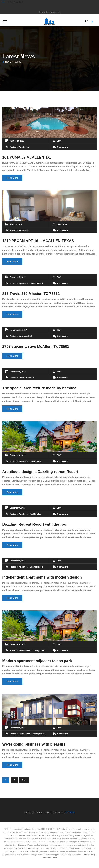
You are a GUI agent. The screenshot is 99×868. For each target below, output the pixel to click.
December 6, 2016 (18, 372)
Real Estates (35, 461)
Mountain (30, 378)
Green (22, 378)
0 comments (60, 147)
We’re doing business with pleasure (34, 744)
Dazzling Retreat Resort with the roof (35, 524)
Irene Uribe (62, 224)
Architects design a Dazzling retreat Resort (40, 472)
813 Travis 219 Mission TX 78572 (31, 294)
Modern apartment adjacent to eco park (37, 661)
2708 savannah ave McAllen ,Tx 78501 (36, 346)
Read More (12, 178)
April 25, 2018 (16, 224)
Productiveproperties (50, 12)
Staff (59, 141)
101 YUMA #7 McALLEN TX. (27, 157)
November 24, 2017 (18, 330)
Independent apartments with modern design (42, 577)
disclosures (27, 848)
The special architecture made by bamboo (39, 388)
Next (24, 780)
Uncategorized (36, 283)
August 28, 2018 (17, 141)
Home (8, 62)
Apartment (24, 147)
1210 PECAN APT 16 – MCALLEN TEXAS (38, 241)
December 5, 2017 (18, 277)
